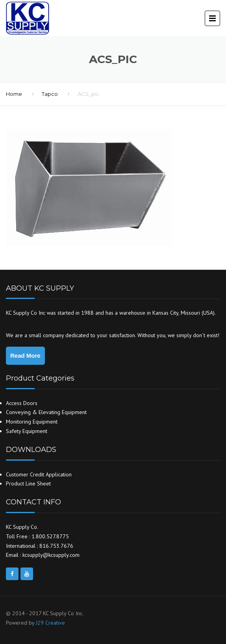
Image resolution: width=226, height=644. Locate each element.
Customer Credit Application (39, 474)
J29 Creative (50, 623)
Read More (25, 356)
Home (14, 94)
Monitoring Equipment (32, 422)
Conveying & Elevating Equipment (46, 412)
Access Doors (22, 403)
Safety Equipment (27, 431)
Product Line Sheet (28, 483)
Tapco (50, 94)
